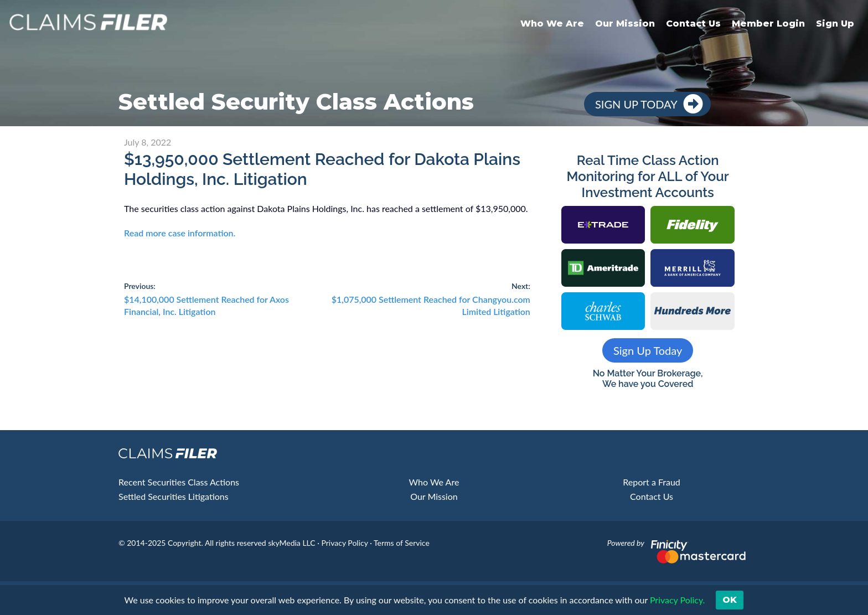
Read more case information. (180, 233)
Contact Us (693, 24)
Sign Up (835, 24)
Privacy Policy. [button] (677, 600)
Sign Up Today (636, 104)
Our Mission (625, 24)
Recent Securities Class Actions (179, 482)
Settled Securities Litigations (174, 496)
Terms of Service (402, 543)
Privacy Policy (344, 543)
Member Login (768, 24)
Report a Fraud (652, 482)
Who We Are (552, 24)
